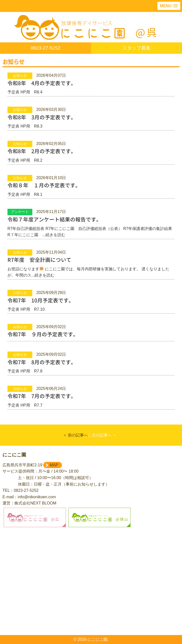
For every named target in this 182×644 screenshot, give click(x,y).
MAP (54, 465)
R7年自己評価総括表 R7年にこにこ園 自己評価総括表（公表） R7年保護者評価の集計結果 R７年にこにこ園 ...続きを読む (91, 227)
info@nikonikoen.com (37, 497)
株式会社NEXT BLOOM (35, 503)
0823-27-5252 (45, 48)
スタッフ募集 (136, 48)
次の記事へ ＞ (104, 435)
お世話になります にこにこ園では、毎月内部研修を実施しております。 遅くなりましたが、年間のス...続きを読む (91, 267)
